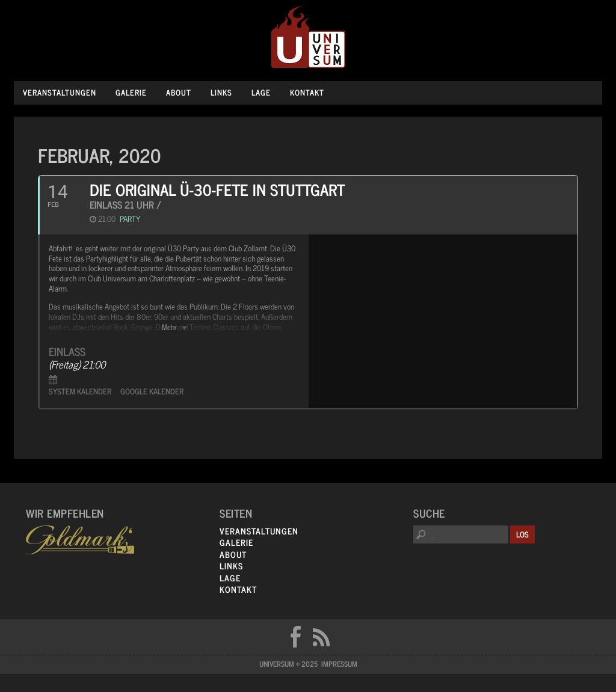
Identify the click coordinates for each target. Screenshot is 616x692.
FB (295, 637)
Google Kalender (152, 391)
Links (221, 92)
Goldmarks (80, 540)
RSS (321, 637)
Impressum (339, 664)
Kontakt (307, 92)
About (179, 92)
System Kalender (80, 391)
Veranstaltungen (60, 92)
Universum (308, 38)
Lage (261, 92)
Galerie (131, 92)
